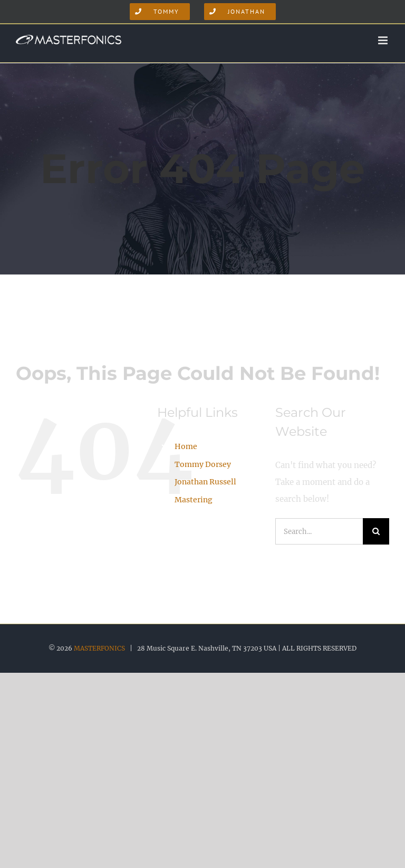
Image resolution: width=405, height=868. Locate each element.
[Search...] (319, 531)
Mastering (194, 500)
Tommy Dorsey (203, 464)
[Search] (376, 531)
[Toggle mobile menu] (384, 40)
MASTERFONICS (99, 648)
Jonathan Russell (205, 482)
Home (186, 446)
